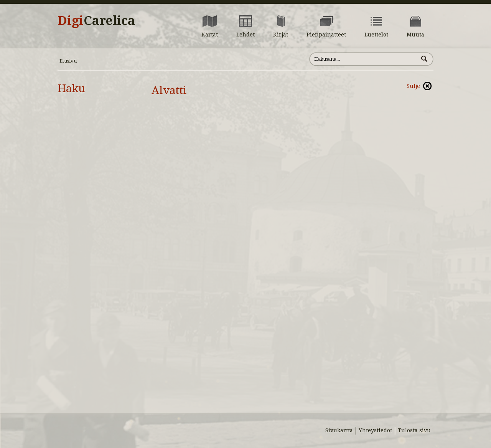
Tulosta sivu (414, 430)
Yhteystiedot (375, 430)
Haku (71, 88)
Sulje (413, 86)
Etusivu (68, 61)
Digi (96, 21)
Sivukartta (339, 430)
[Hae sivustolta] (364, 59)
